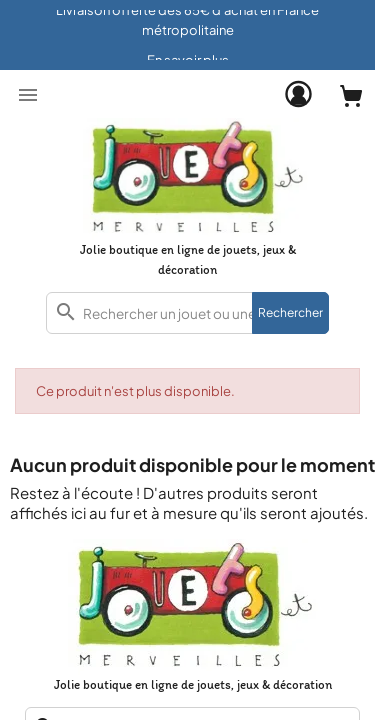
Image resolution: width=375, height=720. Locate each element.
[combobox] (187, 313)
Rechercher (290, 312)
